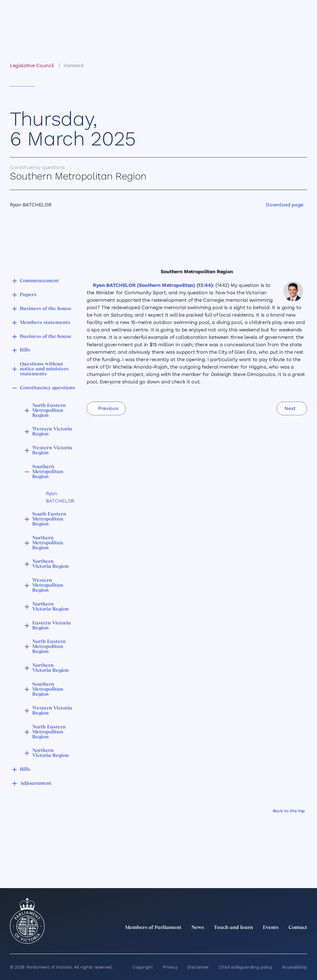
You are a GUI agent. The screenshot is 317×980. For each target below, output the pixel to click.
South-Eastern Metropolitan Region (49, 519)
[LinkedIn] (249, 941)
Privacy (170, 967)
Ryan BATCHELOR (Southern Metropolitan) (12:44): (153, 285)
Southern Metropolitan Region (48, 472)
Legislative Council (32, 65)
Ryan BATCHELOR (58, 497)
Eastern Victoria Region (52, 626)
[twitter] (235, 941)
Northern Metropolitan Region (48, 543)
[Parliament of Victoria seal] (27, 921)
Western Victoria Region (52, 432)
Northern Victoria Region (50, 564)
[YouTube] (290, 941)
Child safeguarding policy (245, 967)
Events (271, 928)
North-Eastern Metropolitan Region (49, 411)
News (198, 928)
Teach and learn (233, 928)
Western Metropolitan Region (48, 585)
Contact (298, 928)
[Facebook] (276, 941)
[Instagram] (263, 941)
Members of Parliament (153, 928)
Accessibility (295, 967)
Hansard (74, 65)
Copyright (143, 967)
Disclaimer (198, 967)
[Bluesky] (303, 941)
